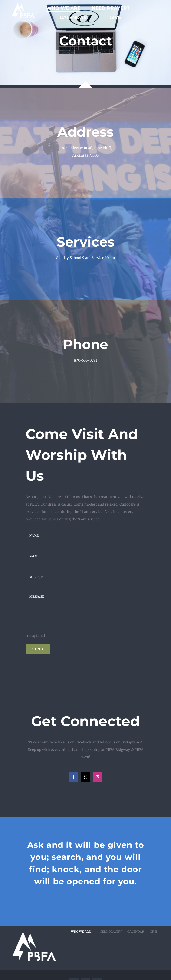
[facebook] (73, 777)
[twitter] (85, 777)
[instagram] (98, 777)
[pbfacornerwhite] (34, 927)
